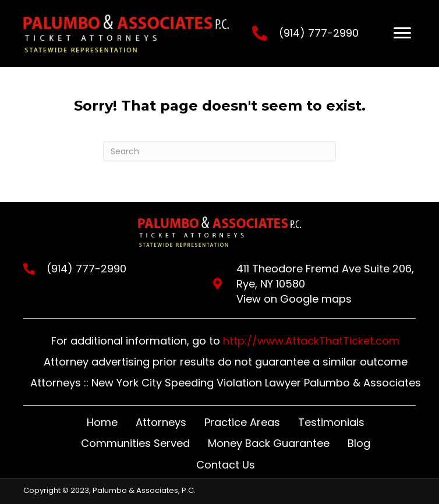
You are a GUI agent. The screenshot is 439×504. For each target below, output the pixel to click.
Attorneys (161, 422)
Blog (359, 443)
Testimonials (331, 422)
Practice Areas (242, 422)
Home (102, 422)
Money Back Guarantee (269, 443)
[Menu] (402, 33)
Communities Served (135, 443)
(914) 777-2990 (319, 33)
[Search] (220, 151)
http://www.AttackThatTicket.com (311, 341)
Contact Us (226, 465)
